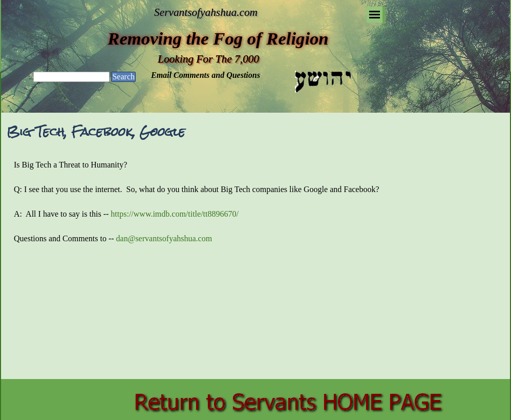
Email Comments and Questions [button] (206, 75)
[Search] (71, 77)
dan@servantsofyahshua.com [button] (164, 238)
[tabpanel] (255, 202)
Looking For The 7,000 (208, 59)
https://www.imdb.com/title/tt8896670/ (175, 214)
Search (123, 77)
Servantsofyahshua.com (206, 12)
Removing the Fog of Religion (218, 38)
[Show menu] (375, 15)
